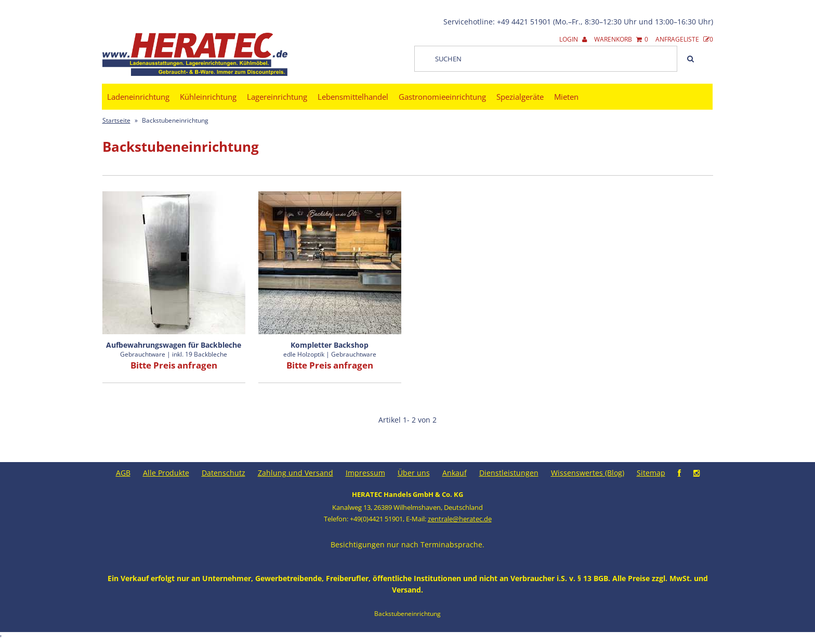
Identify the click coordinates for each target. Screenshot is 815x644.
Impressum (365, 473)
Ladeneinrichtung (138, 97)
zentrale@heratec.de (460, 519)
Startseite (116, 120)
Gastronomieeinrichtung (442, 97)
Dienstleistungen (509, 473)
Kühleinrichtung (208, 97)
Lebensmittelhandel (353, 97)
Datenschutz (224, 473)
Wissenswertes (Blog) (588, 473)
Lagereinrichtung (277, 97)
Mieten (566, 97)
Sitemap (651, 473)
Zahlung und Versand (295, 473)
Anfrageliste (684, 39)
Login (573, 39)
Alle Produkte (166, 473)
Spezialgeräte (520, 97)
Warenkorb (621, 39)
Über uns (414, 473)
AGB (123, 473)
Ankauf (455, 473)
